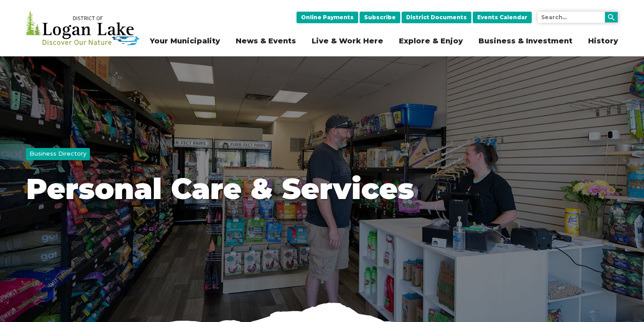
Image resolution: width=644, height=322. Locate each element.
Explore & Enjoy (431, 41)
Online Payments (327, 17)
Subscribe (380, 17)
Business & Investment (525, 41)
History (603, 41)
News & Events (266, 41)
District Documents (436, 17)
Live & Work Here (347, 41)
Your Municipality (185, 41)
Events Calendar (502, 17)
